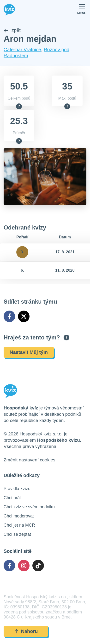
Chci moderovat (19, 516)
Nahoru (26, 631)
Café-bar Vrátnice (22, 50)
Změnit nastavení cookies (29, 460)
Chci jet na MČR (19, 525)
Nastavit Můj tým (29, 352)
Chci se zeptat (17, 534)
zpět (12, 30)
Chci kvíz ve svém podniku (29, 507)
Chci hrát (12, 498)
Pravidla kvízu (17, 489)
